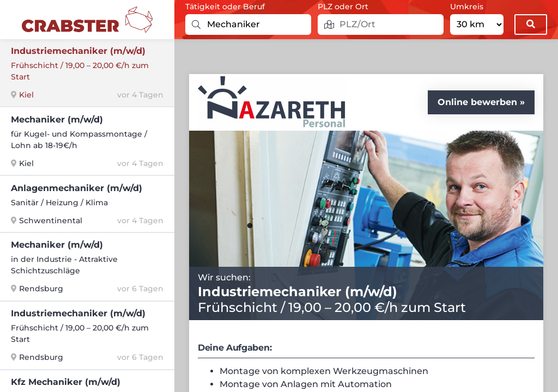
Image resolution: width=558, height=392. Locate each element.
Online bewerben (477, 102)
